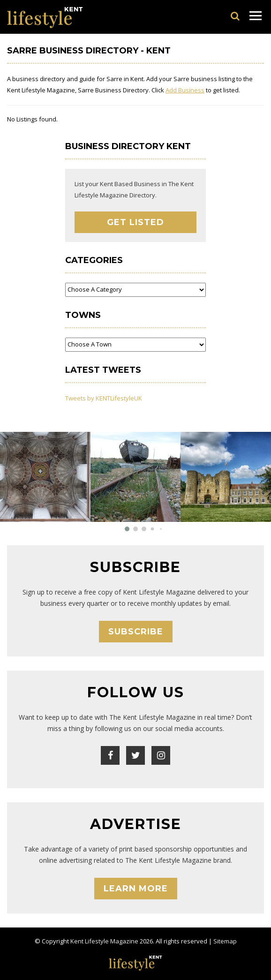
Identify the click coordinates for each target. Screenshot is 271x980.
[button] (127, 529)
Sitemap (225, 941)
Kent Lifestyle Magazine (104, 941)
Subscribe (136, 632)
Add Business (185, 90)
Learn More (136, 889)
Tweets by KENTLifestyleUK (104, 398)
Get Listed (135, 222)
